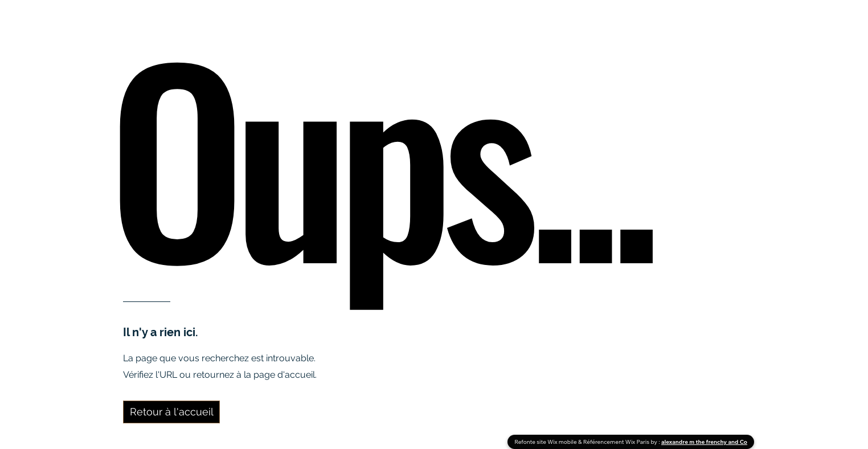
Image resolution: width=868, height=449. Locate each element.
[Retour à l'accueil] (171, 412)
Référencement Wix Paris (617, 442)
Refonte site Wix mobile (546, 442)
